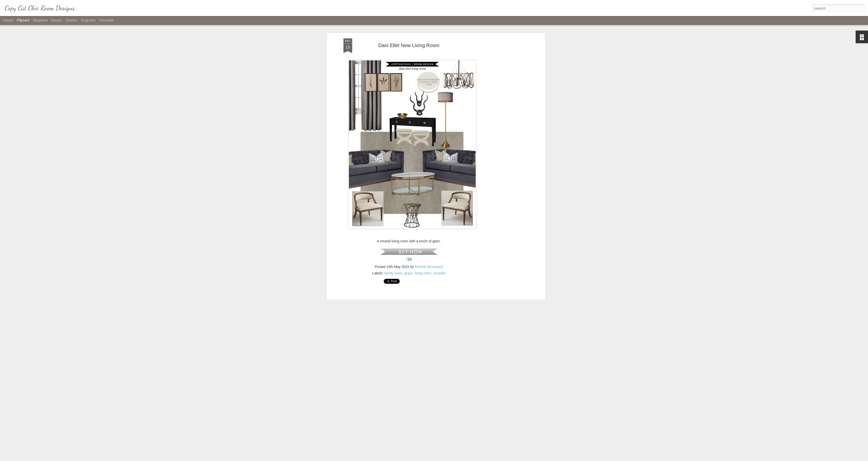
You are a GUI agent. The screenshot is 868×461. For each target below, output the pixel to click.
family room (393, 224)
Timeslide (106, 20)
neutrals (439, 224)
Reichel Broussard (429, 218)
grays (408, 224)
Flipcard (23, 20)
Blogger (449, 458)
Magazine (40, 20)
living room (423, 224)
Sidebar (72, 20)
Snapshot (88, 20)
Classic (8, 20)
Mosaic (56, 20)
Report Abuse (464, 458)
